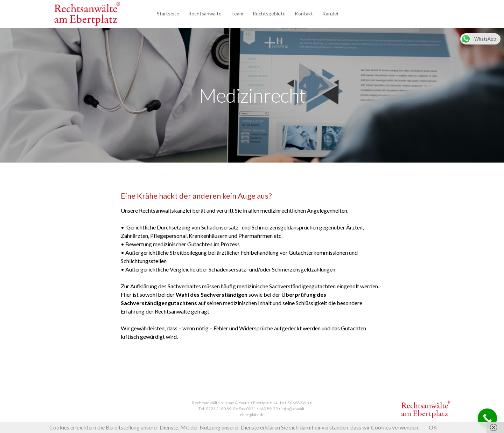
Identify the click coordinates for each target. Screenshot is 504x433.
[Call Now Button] (487, 418)
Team (237, 13)
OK (433, 427)
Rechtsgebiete (269, 13)
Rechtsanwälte (205, 13)
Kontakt (304, 13)
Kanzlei (330, 13)
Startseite (168, 13)
